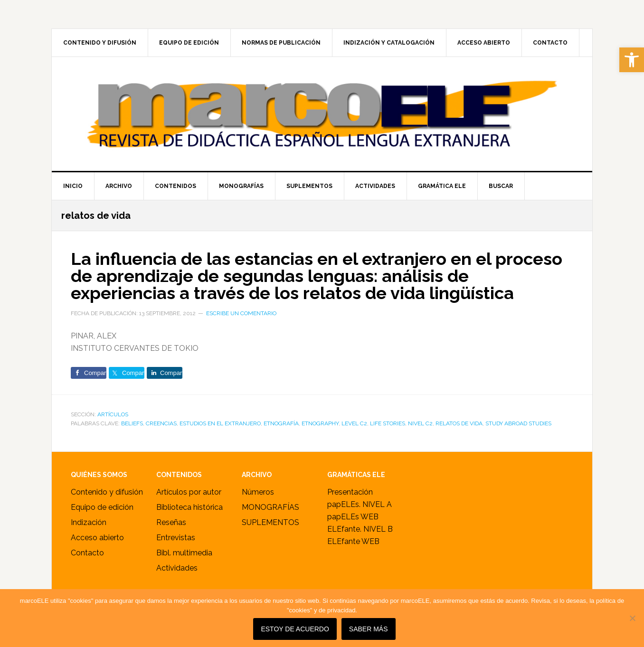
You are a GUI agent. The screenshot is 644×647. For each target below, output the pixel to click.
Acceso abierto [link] (97, 538)
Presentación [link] (350, 492)
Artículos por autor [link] (189, 492)
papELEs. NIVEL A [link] (360, 504)
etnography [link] (320, 423)
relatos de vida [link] (459, 423)
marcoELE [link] (322, 114)
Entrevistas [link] (176, 538)
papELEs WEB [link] (353, 517)
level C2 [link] (354, 423)
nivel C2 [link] (420, 423)
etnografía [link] (281, 423)
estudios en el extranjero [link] (220, 423)
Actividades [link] (177, 568)
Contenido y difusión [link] (107, 492)
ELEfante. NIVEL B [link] (360, 529)
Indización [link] (89, 522)
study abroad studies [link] (518, 423)
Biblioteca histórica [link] (189, 507)
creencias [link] (161, 423)
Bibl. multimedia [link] (184, 553)
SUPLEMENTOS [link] (270, 522)
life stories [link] (388, 423)
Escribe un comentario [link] (241, 313)
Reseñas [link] (171, 522)
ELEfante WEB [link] (353, 541)
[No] (632, 618)
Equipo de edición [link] (102, 507)
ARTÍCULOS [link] (113, 414)
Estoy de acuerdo (295, 629)
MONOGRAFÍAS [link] (270, 507)
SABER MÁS (369, 629)
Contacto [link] (87, 553)
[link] (632, 60)
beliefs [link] (132, 423)
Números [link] (258, 492)
